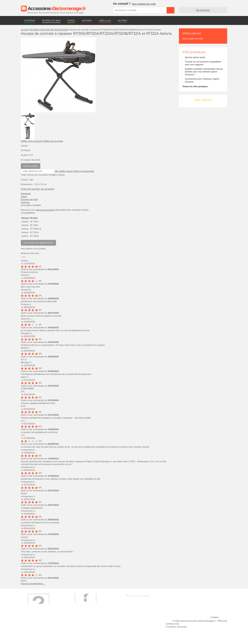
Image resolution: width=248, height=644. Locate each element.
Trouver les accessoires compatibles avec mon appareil (203, 63)
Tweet (24, 196)
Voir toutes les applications (38, 242)
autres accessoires (45, 210)
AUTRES (123, 20)
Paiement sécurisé (80, 626)
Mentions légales (187, 617)
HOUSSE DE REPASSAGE (54, 30)
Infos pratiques (194, 52)
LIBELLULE (105, 20)
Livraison (75, 622)
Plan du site (203, 617)
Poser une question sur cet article (37, 189)
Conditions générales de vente (86, 631)
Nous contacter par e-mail (144, 4)
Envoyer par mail (29, 199)
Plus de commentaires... (33, 583)
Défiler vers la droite (53, 141)
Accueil (24, 30)
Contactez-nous (31, 635)
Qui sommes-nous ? (33, 622)
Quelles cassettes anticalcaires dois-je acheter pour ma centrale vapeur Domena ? (204, 72)
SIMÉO (71, 20)
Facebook (26, 193)
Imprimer (25, 202)
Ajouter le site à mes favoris (132, 622)
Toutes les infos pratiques (195, 86)
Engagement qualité (33, 631)
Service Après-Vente (195, 57)
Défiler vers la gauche (32, 141)
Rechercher (170, 10)
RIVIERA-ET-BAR (51, 20)
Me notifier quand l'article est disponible (73, 171)
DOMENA (30, 20)
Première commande (33, 626)
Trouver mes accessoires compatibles (90, 635)
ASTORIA (87, 20)
